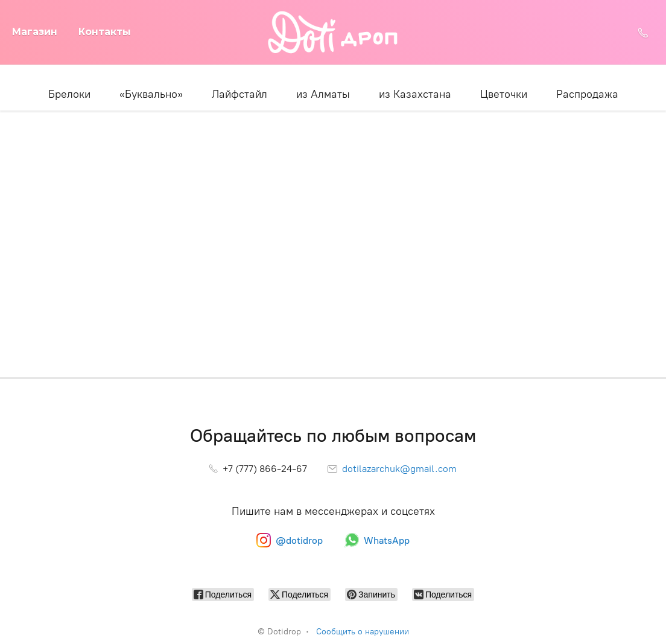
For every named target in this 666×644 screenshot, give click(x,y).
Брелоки (69, 94)
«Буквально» (151, 94)
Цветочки (504, 94)
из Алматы (323, 94)
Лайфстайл (239, 94)
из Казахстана (415, 94)
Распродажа (587, 94)
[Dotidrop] (333, 32)
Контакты (105, 32)
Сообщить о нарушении (363, 632)
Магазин (35, 32)
